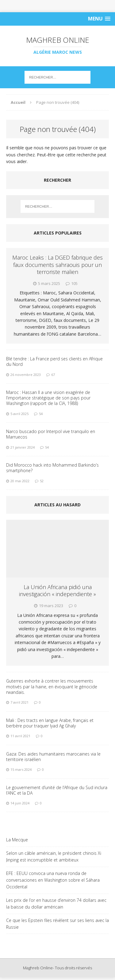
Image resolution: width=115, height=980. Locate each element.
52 (42, 481)
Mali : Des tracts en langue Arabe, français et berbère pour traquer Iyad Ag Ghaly (50, 723)
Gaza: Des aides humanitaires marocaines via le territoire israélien (53, 757)
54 (41, 414)
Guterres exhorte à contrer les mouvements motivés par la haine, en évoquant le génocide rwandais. (52, 686)
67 (53, 375)
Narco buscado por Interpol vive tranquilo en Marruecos (51, 434)
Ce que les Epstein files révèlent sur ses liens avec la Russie (57, 924)
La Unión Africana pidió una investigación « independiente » (57, 590)
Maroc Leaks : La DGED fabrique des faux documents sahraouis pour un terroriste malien (57, 265)
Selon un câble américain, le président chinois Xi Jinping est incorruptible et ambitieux (54, 856)
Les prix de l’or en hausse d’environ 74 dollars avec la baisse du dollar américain (56, 903)
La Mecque (17, 840)
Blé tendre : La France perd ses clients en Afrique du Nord (54, 361)
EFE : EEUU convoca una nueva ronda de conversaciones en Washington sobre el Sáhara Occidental (53, 880)
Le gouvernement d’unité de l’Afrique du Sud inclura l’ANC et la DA (57, 790)
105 (74, 283)
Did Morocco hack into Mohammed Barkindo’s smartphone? (52, 468)
